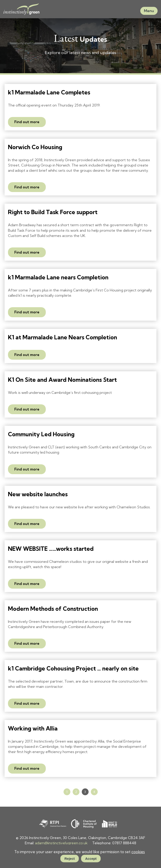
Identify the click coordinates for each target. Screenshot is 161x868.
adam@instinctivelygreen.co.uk (61, 843)
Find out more (27, 122)
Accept (91, 859)
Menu (149, 11)
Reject (70, 859)
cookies (138, 852)
